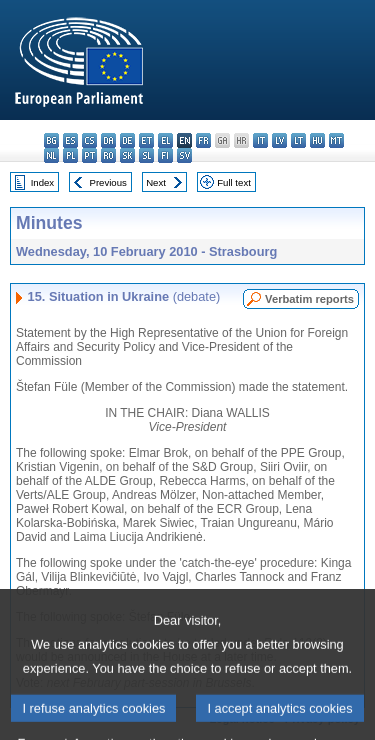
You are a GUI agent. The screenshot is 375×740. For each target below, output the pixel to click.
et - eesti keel (146, 140)
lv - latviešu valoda (279, 140)
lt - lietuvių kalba (298, 140)
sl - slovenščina (146, 155)
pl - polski (70, 155)
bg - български (51, 140)
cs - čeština (89, 140)
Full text (234, 182)
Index (42, 182)
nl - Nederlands (51, 155)
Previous (108, 182)
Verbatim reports (309, 299)
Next (156, 182)
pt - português (89, 155)
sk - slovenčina (127, 155)
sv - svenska (184, 155)
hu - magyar (317, 140)
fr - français (203, 140)
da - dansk (108, 140)
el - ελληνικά (165, 140)
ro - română (108, 155)
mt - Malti (336, 140)
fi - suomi (165, 155)
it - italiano (260, 140)
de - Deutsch (127, 140)
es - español (70, 140)
